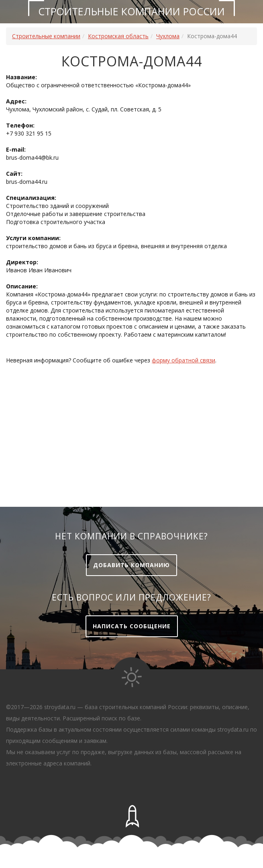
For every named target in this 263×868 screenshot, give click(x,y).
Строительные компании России (131, 11)
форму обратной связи (183, 360)
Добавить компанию (131, 565)
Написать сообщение (132, 626)
